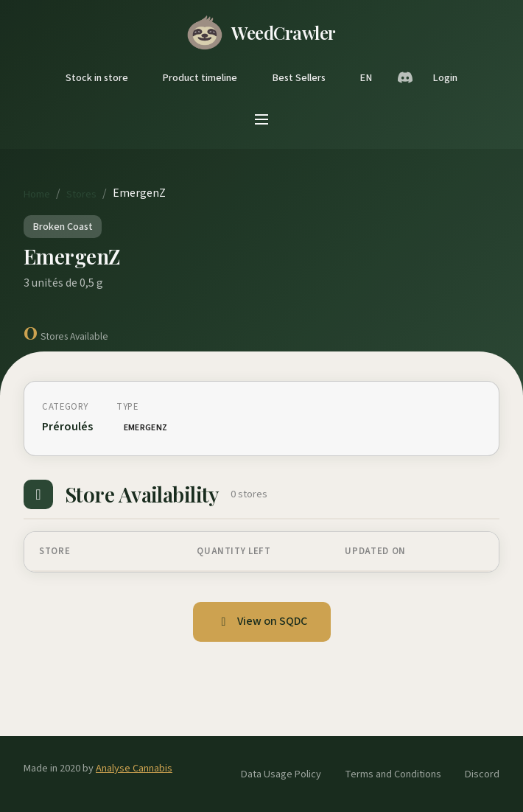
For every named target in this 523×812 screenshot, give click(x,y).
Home (37, 194)
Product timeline (200, 78)
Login (445, 78)
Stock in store (97, 78)
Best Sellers (299, 78)
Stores (81, 194)
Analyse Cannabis (134, 768)
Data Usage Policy (281, 774)
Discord (482, 774)
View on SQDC (262, 621)
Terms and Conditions (393, 774)
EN (366, 78)
